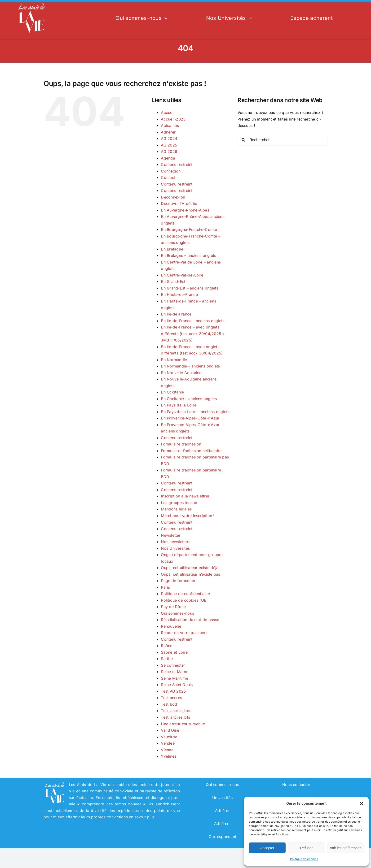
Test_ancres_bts (175, 717)
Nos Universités (175, 548)
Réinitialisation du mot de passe (190, 620)
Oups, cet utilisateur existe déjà (190, 568)
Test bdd (169, 704)
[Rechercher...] (283, 140)
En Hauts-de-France (179, 294)
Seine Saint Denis (177, 685)
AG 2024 (169, 138)
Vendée (168, 743)
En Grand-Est (173, 281)
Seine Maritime (174, 678)
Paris (165, 587)
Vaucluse (169, 737)
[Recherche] (243, 140)
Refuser (307, 848)
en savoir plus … (144, 817)
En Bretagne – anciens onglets (188, 255)
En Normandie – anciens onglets (190, 366)
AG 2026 (169, 151)
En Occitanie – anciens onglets (189, 399)
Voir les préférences (346, 848)
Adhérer (168, 132)
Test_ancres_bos (176, 711)
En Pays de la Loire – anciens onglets (195, 412)
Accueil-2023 (173, 119)
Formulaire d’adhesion (181, 444)
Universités (222, 798)
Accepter (267, 848)
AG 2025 (169, 145)
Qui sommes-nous (177, 613)
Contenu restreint (177, 164)
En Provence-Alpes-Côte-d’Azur (190, 418)
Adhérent (222, 824)
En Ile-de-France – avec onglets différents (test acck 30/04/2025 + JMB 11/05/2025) (193, 334)
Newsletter (171, 535)
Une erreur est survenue (183, 724)
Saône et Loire (174, 652)
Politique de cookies (304, 859)
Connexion (171, 171)
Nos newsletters (176, 542)
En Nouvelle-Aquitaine (181, 373)
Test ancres (171, 698)
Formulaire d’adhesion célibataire (191, 451)
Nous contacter (296, 785)
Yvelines (169, 756)
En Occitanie (172, 392)
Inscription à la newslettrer (185, 496)
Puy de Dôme (173, 607)
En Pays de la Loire (179, 405)
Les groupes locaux (179, 503)
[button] (362, 803)
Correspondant (222, 837)
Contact (168, 177)
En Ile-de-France (176, 314)
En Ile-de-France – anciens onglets (193, 321)
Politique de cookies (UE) (184, 600)
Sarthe (167, 659)
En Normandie (174, 360)
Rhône (167, 646)
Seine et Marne (174, 672)
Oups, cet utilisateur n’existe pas (190, 574)
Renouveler (171, 626)
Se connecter (173, 665)
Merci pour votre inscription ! (188, 516)
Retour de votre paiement (184, 633)
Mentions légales (176, 509)
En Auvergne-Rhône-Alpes (185, 210)
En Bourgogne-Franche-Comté (189, 229)
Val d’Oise (170, 730)
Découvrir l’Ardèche (179, 203)
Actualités (170, 125)
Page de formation (178, 581)
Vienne (167, 750)
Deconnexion (173, 197)
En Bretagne (172, 249)
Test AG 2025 (173, 691)
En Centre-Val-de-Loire (182, 275)
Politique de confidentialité (185, 594)
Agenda (168, 158)
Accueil (168, 112)
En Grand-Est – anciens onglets (190, 288)
